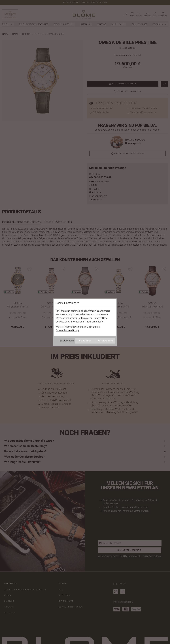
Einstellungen (67, 340)
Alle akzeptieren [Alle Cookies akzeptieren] (105, 341)
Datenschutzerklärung (67, 330)
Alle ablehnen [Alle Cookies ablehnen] (85, 341)
